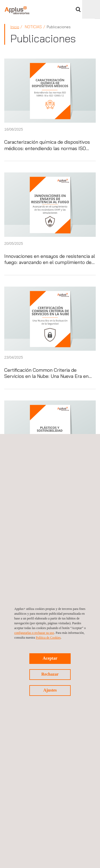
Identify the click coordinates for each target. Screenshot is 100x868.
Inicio (15, 27)
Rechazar (50, 674)
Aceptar (50, 658)
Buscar (78, 9)
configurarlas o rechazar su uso (34, 633)
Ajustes (50, 690)
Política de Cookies (48, 638)
